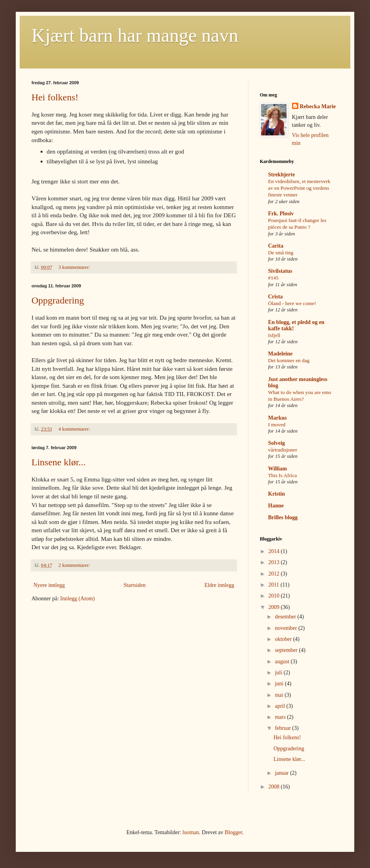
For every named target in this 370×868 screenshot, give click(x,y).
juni (280, 684)
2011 (275, 585)
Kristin (277, 494)
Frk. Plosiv (281, 214)
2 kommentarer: (75, 565)
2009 (275, 607)
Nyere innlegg (49, 585)
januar (282, 773)
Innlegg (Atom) (77, 599)
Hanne (276, 506)
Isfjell (274, 335)
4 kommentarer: (75, 429)
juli (279, 673)
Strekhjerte (281, 175)
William (277, 469)
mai (280, 695)
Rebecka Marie (318, 106)
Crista (275, 297)
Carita (276, 246)
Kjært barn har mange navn (135, 35)
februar (283, 728)
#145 (273, 278)
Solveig (277, 443)
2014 (275, 551)
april (280, 706)
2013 (275, 562)
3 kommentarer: (75, 267)
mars (281, 717)
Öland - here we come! (292, 303)
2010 (275, 596)
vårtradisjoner (283, 450)
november (286, 628)
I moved (277, 425)
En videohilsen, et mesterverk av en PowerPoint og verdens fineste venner (299, 188)
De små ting (281, 253)
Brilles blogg (283, 517)
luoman (191, 832)
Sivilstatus (280, 271)
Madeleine (280, 354)
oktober (284, 639)
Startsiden (135, 585)
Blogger (233, 832)
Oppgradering (58, 300)
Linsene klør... (58, 462)
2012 (275, 574)
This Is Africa (282, 475)
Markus (277, 418)
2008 (275, 787)
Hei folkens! (55, 97)
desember (286, 617)
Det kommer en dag (289, 360)
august (283, 662)
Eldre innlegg (219, 585)
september (287, 650)
